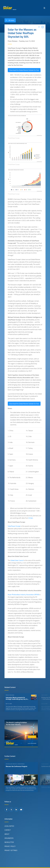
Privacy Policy (10, 846)
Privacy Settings (11, 850)
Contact (8, 830)
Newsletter (9, 842)
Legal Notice (9, 826)
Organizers (9, 838)
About (7, 834)
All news (9, 20)
